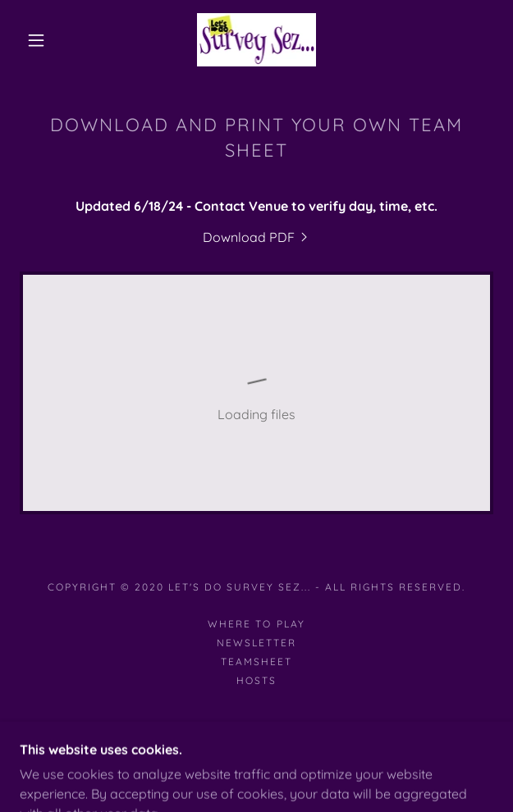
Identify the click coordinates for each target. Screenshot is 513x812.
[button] (44, 40)
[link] (256, 40)
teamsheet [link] (256, 661)
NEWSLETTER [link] (256, 643)
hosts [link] (256, 680)
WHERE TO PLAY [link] (256, 624)
